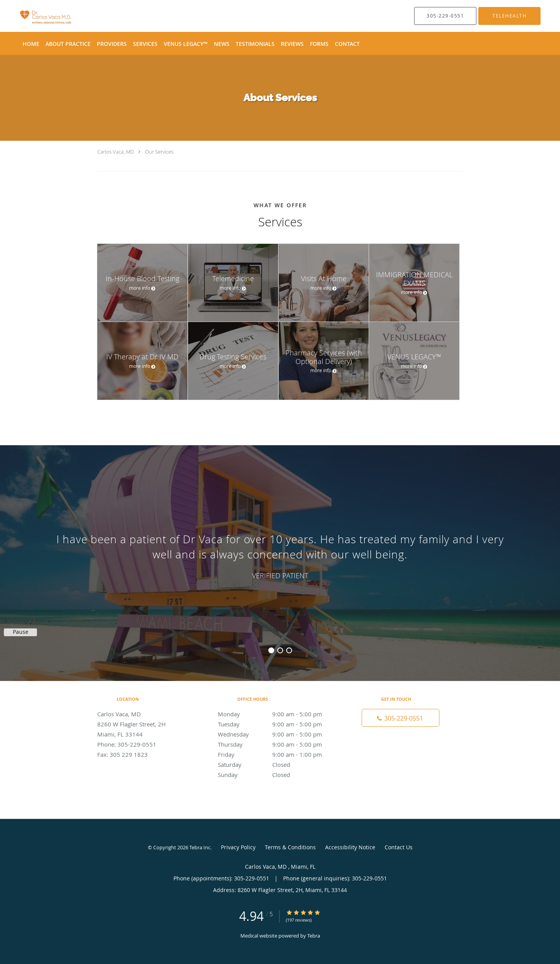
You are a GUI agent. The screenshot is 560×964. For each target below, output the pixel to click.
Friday (278, 754)
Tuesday (278, 724)
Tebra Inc (200, 847)
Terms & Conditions (290, 847)
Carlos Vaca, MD (116, 152)
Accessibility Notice (350, 847)
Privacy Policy (238, 847)
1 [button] (271, 650)
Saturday (278, 765)
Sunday (278, 775)
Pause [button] (21, 632)
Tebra (314, 936)
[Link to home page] (35, 16)
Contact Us (399, 847)
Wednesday (278, 734)
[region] (280, 555)
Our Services (159, 152)
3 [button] (289, 650)
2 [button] (280, 650)
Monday (278, 714)
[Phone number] (401, 718)
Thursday (278, 744)
